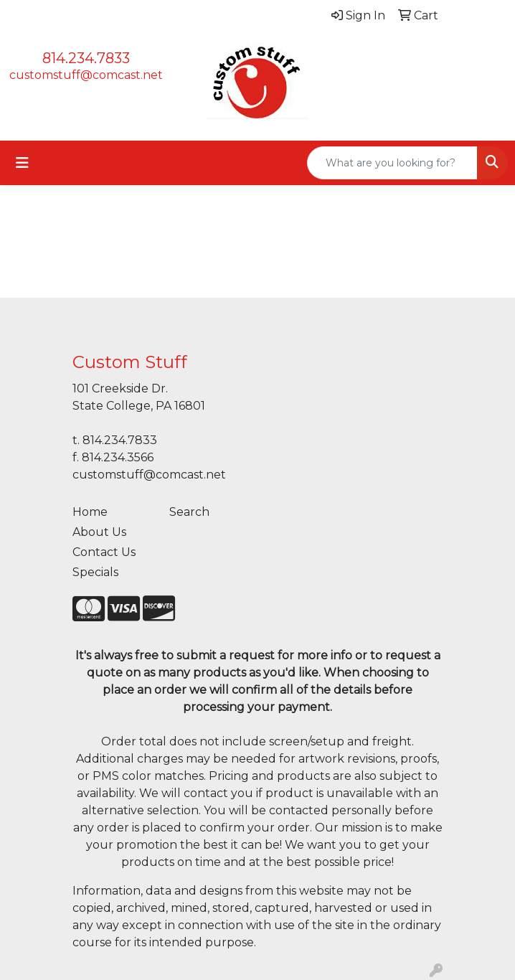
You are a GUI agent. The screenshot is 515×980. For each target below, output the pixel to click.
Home (90, 512)
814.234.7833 (86, 58)
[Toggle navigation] (22, 163)
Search (189, 512)
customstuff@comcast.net (86, 75)
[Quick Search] (392, 163)
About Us (99, 532)
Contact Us (104, 552)
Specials (95, 572)
